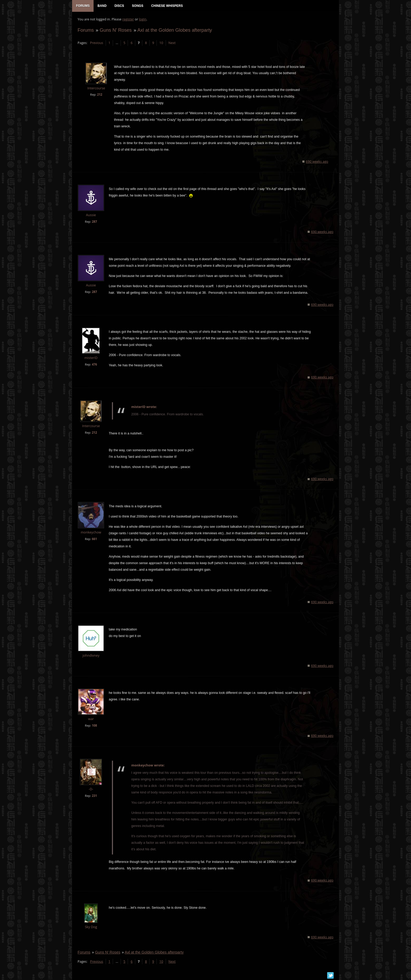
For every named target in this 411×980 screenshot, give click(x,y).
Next (172, 43)
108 (94, 726)
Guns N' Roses (115, 31)
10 (161, 43)
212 (99, 95)
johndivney (91, 656)
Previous (96, 43)
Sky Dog (91, 927)
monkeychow (91, 533)
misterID (91, 358)
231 (94, 796)
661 (94, 539)
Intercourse (96, 89)
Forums (85, 31)
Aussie (91, 216)
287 (94, 222)
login (142, 20)
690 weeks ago (317, 162)
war (91, 719)
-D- (91, 790)
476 (94, 365)
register (128, 20)
